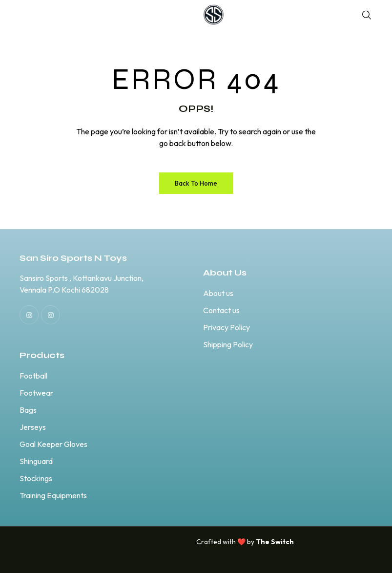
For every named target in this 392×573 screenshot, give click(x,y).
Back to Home (196, 183)
